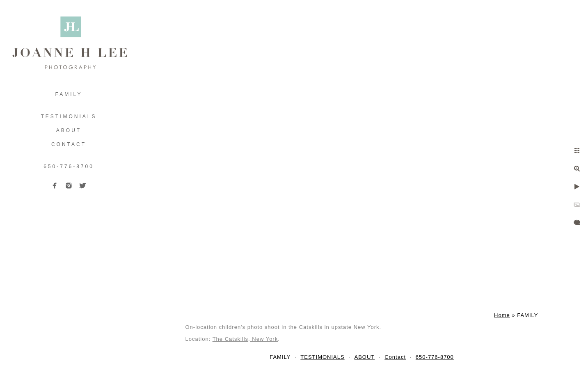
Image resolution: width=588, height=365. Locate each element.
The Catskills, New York (245, 339)
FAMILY (69, 94)
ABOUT (69, 130)
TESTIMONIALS (69, 116)
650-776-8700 (69, 167)
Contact (69, 144)
